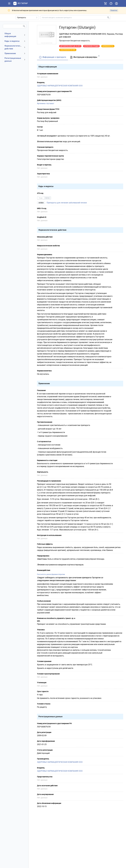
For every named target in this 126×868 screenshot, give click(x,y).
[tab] (52, 57)
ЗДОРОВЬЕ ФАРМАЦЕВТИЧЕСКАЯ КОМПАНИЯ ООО (60, 86)
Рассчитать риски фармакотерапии (51, 574)
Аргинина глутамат (46, 103)
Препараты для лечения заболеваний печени (67, 203)
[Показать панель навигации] (9, 3)
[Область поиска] (27, 18)
